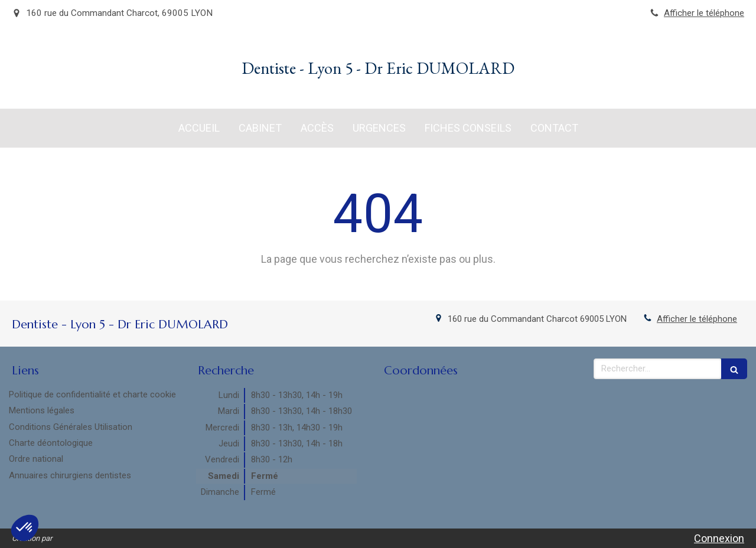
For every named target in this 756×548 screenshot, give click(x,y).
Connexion (719, 538)
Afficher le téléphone (704, 13)
